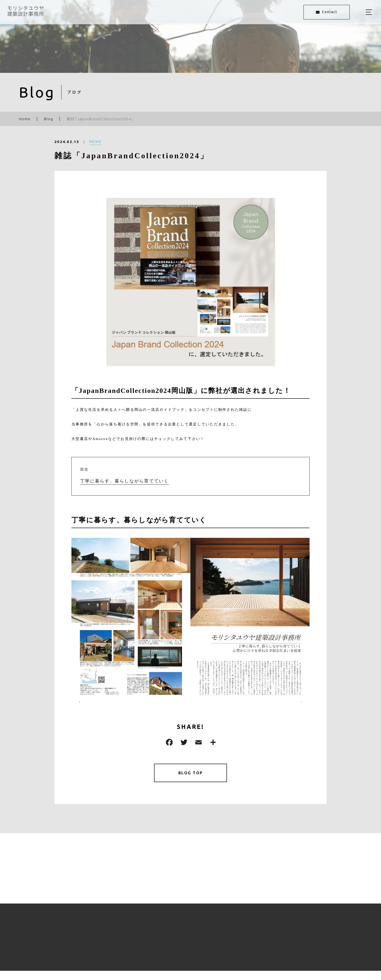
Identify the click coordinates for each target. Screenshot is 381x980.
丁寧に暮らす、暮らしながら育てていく (125, 481)
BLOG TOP (191, 774)
